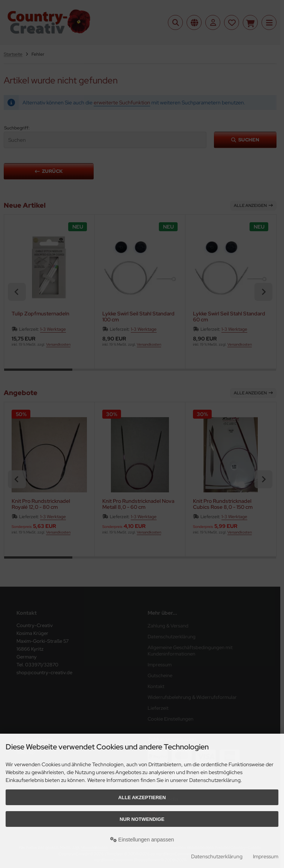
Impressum (266, 856)
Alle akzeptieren (142, 797)
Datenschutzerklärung (217, 856)
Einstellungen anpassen (142, 840)
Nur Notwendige (142, 819)
